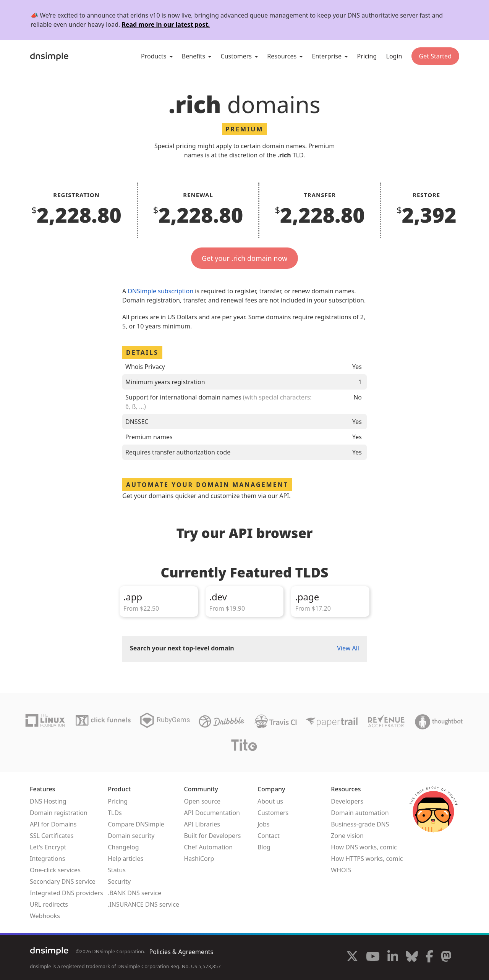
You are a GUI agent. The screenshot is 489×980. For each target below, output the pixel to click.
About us (270, 801)
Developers (347, 801)
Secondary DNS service (63, 881)
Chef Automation (208, 847)
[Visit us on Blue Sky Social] (412, 957)
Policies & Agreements (181, 952)
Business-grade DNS (360, 824)
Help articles (125, 859)
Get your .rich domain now (244, 258)
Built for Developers (212, 836)
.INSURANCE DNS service (143, 904)
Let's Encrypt (48, 847)
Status (117, 870)
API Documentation (212, 813)
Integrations (47, 859)
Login (394, 56)
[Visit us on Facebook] (429, 957)
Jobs (264, 824)
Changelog (123, 847)
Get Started (435, 56)
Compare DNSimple (136, 824)
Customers (273, 813)
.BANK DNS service (134, 893)
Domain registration (59, 813)
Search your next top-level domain (182, 648)
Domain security (131, 836)
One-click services (55, 870)
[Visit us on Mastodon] (446, 957)
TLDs (115, 813)
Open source (202, 801)
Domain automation (360, 813)
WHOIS (341, 870)
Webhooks (45, 916)
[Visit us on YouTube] (373, 957)
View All (348, 648)
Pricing (367, 56)
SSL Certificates (52, 836)
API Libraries (202, 824)
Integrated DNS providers (66, 893)
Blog (264, 847)
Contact (269, 836)
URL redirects (49, 904)
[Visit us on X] (352, 957)
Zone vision (347, 836)
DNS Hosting (48, 801)
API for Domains (53, 824)
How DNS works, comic (364, 847)
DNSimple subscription (160, 291)
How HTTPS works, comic (367, 859)
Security (119, 881)
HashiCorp (199, 859)
